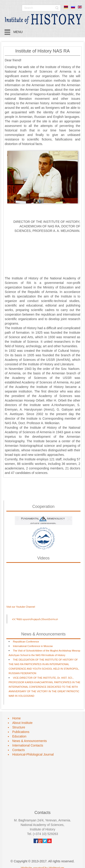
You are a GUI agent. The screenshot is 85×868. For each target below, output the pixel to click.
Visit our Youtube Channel (21, 607)
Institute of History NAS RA (42, 51)
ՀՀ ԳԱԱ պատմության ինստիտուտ (35, 619)
